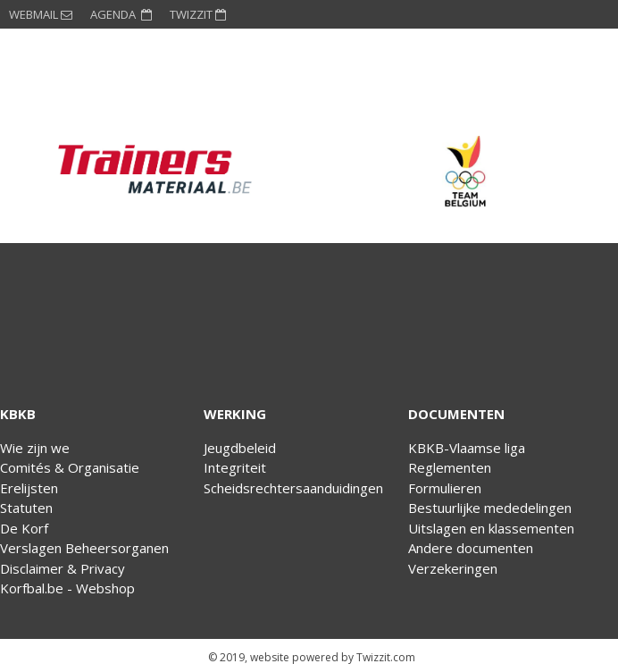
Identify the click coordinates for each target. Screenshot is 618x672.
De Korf (24, 528)
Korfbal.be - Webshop (67, 588)
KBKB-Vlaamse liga (467, 448)
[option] (154, 172)
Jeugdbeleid (240, 448)
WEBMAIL (41, 14)
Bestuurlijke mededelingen (490, 508)
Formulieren (445, 488)
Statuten (26, 508)
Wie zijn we (35, 448)
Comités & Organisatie (70, 467)
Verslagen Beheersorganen (84, 548)
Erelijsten (29, 488)
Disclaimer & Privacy (63, 568)
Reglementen (450, 467)
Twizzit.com (386, 657)
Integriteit (235, 467)
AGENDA (121, 14)
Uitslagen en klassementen (491, 528)
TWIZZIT (198, 14)
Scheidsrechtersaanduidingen (293, 488)
